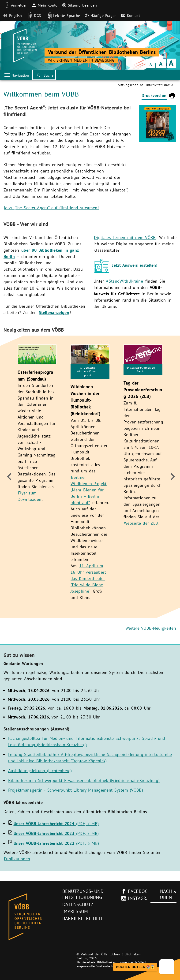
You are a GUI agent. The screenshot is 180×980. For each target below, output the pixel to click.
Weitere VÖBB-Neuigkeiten (151, 628)
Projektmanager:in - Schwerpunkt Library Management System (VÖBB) (76, 790)
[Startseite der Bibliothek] (24, 46)
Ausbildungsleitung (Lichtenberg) (40, 771)
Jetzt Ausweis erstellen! (135, 265)
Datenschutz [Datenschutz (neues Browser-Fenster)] (78, 904)
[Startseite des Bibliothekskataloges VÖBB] (31, 917)
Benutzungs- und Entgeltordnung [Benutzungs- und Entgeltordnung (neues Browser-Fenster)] (83, 894)
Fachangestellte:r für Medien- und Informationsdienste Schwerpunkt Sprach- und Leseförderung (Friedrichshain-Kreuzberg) (87, 741)
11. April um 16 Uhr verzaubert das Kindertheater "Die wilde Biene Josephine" (88, 578)
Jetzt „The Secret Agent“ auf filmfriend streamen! (51, 208)
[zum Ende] (9, 477)
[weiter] (171, 477)
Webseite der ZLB (141, 523)
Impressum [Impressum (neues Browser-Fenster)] (75, 911)
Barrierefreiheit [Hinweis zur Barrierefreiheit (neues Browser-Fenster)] (83, 918)
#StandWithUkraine (124, 281)
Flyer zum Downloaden (29, 496)
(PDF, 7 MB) (56, 824)
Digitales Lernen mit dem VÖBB (125, 238)
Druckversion (154, 95)
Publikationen (17, 859)
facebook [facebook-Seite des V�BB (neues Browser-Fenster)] (138, 891)
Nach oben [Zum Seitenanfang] (166, 894)
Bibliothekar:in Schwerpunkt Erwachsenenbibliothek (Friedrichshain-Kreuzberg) (84, 780)
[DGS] (33, 15)
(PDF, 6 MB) (56, 843)
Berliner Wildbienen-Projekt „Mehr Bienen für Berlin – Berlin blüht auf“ (89, 490)
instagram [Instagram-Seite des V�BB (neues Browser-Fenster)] (138, 898)
